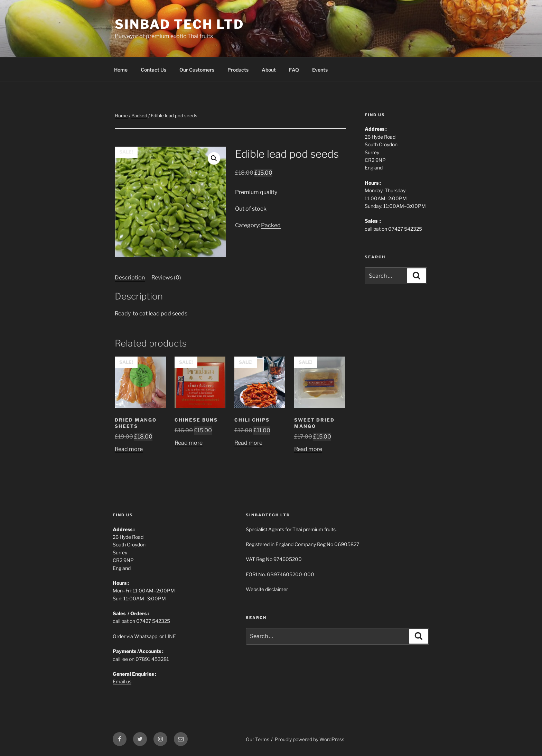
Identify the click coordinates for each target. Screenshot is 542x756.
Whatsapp (146, 636)
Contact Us (153, 70)
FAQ (294, 70)
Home (121, 70)
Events (320, 70)
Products (238, 70)
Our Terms (258, 739)
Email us (122, 681)
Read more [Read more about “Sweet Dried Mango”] (308, 449)
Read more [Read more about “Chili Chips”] (248, 443)
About (269, 70)
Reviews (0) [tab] (166, 278)
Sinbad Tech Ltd (179, 24)
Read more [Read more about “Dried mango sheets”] (129, 449)
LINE (170, 636)
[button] (214, 158)
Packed (139, 116)
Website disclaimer (267, 589)
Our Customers (197, 70)
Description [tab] (130, 278)
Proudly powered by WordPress (310, 739)
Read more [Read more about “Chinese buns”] (189, 443)
